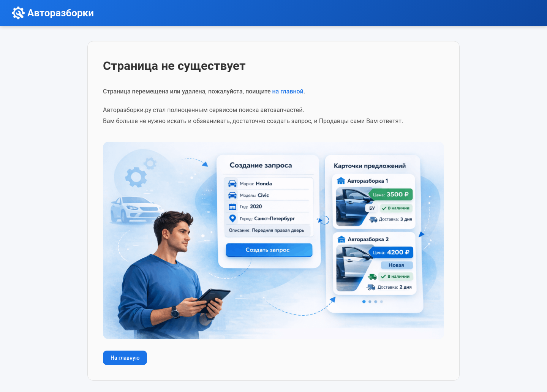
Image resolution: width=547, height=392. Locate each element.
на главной (288, 91)
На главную (125, 358)
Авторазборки (61, 13)
